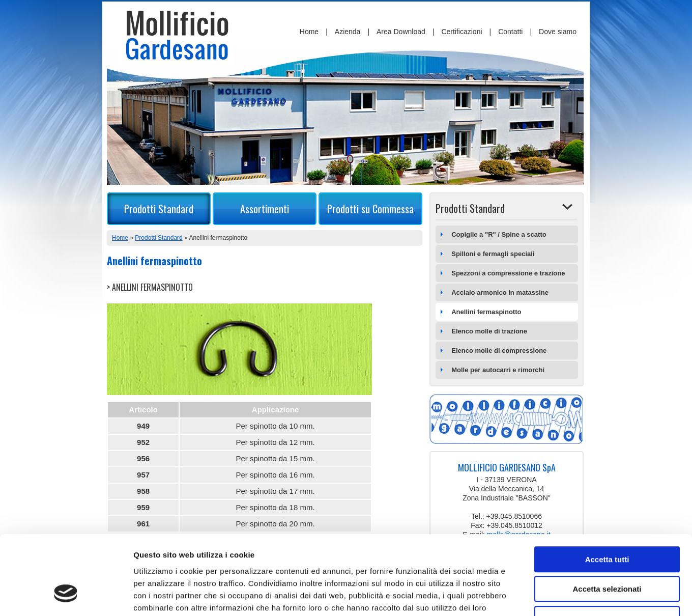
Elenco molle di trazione (489, 331)
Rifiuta (607, 551)
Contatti (510, 32)
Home (309, 32)
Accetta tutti (607, 492)
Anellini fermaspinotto (486, 312)
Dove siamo (558, 32)
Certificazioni (462, 32)
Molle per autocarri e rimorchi (498, 370)
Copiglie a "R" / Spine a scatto (499, 234)
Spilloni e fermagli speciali (493, 254)
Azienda (348, 32)
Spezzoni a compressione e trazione (508, 273)
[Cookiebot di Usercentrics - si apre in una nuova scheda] (66, 596)
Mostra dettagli (535, 596)
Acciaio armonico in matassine (500, 292)
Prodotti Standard (159, 209)
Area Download (401, 32)
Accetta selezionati (607, 522)
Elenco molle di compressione (499, 351)
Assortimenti (265, 209)
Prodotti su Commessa (370, 209)
